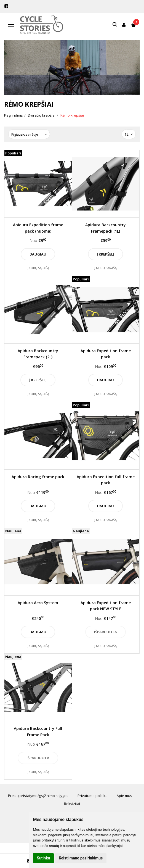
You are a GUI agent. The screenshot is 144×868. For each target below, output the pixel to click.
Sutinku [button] (43, 858)
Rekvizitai (72, 804)
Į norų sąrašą (38, 268)
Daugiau (38, 254)
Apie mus (124, 796)
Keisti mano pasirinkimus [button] (81, 858)
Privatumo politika (93, 796)
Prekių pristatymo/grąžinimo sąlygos (38, 796)
